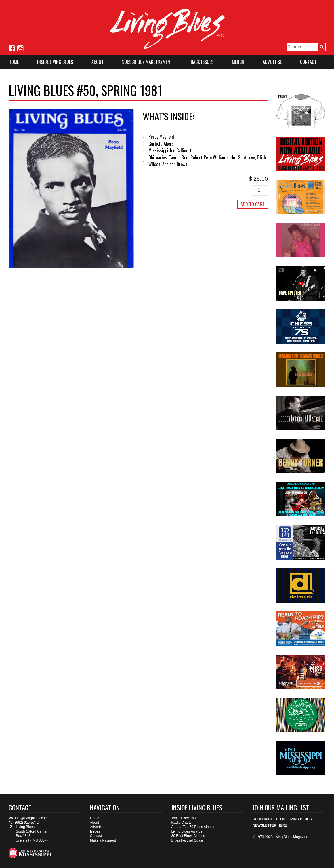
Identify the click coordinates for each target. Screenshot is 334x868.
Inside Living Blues (55, 62)
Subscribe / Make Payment (147, 62)
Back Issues (202, 62)
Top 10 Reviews (184, 818)
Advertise (272, 62)
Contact (308, 62)
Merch (238, 62)
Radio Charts (182, 823)
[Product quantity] (260, 190)
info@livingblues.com (28, 818)
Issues (95, 831)
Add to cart (253, 204)
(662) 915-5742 (24, 823)
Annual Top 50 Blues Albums (193, 827)
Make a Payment (103, 840)
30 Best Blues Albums (188, 836)
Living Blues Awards (187, 831)
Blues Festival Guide (187, 840)
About (98, 62)
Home (14, 62)
